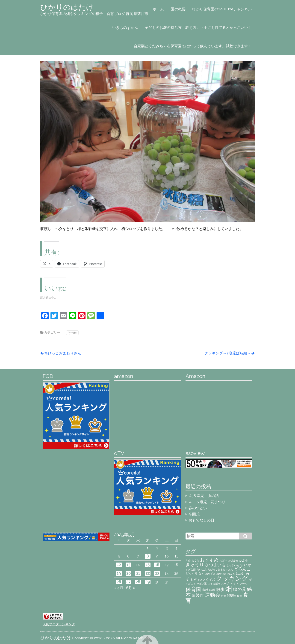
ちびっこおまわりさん (63, 353)
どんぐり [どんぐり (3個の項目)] (192, 573)
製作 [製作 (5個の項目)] (200, 595)
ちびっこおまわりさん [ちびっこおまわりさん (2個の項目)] (220, 569)
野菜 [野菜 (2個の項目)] (224, 596)
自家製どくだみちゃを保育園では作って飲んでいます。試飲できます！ (193, 46)
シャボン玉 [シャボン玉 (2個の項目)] (200, 584)
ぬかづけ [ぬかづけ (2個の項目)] (221, 574)
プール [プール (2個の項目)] (243, 584)
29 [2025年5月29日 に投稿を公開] (148, 582)
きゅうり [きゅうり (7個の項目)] (195, 565)
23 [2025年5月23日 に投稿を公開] (157, 573)
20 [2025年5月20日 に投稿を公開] (128, 573)
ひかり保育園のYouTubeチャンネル (222, 9)
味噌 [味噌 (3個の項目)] (212, 590)
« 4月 (119, 588)
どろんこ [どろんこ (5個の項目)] (242, 569)
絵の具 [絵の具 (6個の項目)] (240, 589)
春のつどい (198, 508)
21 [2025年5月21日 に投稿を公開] (138, 573)
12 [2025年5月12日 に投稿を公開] (119, 565)
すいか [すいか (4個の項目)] (246, 565)
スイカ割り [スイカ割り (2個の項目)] (214, 584)
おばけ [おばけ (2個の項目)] (223, 560)
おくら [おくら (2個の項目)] (195, 560)
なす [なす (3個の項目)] (201, 573)
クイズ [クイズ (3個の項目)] (211, 579)
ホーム (158, 9)
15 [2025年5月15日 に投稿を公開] (148, 565)
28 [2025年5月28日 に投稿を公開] (138, 582)
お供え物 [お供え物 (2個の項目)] (233, 560)
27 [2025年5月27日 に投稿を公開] (128, 582)
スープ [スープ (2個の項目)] (225, 584)
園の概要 (178, 9)
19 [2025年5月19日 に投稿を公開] (119, 573)
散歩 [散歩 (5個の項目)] (220, 589)
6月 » (131, 588)
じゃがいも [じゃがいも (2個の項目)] (233, 565)
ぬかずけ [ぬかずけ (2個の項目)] (210, 574)
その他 (72, 333)
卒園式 (194, 514)
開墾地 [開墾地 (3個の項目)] (232, 596)
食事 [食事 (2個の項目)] (239, 596)
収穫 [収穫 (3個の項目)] (205, 590)
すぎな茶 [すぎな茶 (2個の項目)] (191, 569)
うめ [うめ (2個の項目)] (188, 560)
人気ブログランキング (59, 624)
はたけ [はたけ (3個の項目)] (240, 573)
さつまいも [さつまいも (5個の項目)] (215, 565)
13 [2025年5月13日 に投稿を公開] (128, 565)
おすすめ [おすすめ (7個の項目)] (209, 560)
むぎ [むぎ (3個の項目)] (194, 579)
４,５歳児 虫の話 (204, 496)
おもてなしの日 (201, 520)
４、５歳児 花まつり (207, 502)
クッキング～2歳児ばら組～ (228, 353)
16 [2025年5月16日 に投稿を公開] (157, 565)
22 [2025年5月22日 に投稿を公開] (148, 573)
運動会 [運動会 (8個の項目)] (212, 595)
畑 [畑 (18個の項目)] (229, 589)
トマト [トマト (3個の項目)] (234, 583)
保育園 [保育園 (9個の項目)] (193, 589)
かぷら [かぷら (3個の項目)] (243, 560)
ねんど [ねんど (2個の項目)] (231, 574)
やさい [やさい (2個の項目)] (201, 580)
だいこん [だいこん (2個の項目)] (202, 569)
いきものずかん (125, 28)
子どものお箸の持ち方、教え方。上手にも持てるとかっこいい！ (198, 28)
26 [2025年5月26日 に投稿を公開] (119, 582)
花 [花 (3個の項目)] (193, 596)
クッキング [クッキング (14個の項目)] (232, 578)
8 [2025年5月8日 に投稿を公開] (148, 556)
